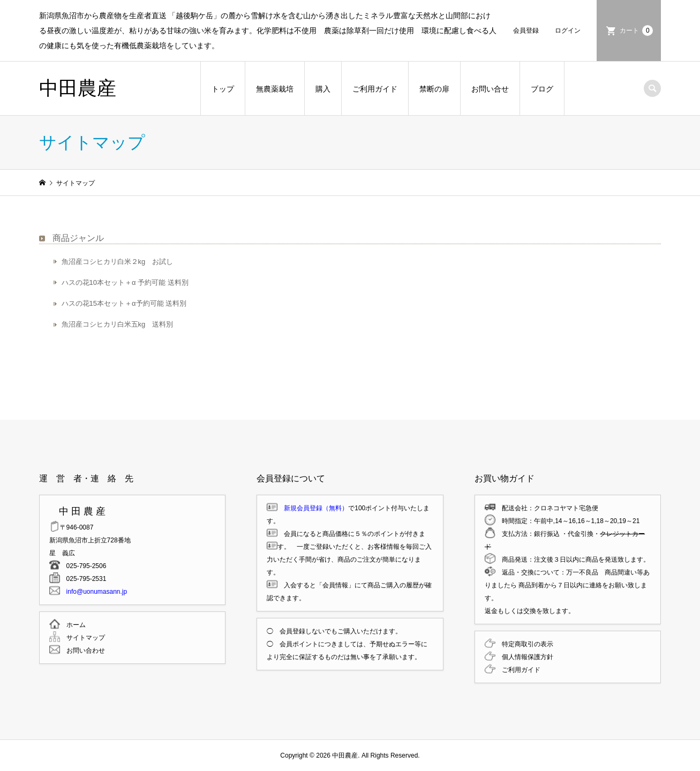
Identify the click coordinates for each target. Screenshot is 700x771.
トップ (223, 89)
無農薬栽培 (275, 89)
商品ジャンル (78, 238)
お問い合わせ (82, 651)
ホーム (73, 625)
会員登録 (526, 31)
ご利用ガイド (375, 89)
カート (636, 31)
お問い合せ (490, 89)
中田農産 (78, 88)
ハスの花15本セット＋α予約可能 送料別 (124, 303)
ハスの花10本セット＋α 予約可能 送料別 (125, 282)
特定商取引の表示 (524, 644)
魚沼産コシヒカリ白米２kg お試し (118, 262)
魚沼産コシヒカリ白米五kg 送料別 (118, 324)
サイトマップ (82, 638)
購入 (323, 89)
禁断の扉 (434, 89)
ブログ (542, 89)
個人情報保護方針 (524, 657)
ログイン (568, 31)
